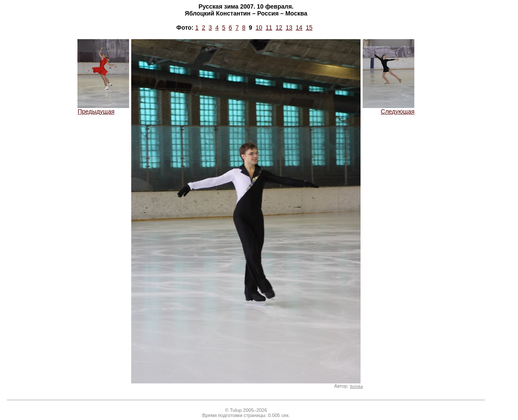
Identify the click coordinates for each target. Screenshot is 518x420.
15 (309, 28)
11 (269, 28)
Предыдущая (103, 109)
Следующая (388, 109)
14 (299, 28)
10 (259, 28)
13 (289, 28)
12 (279, 28)
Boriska (357, 386)
